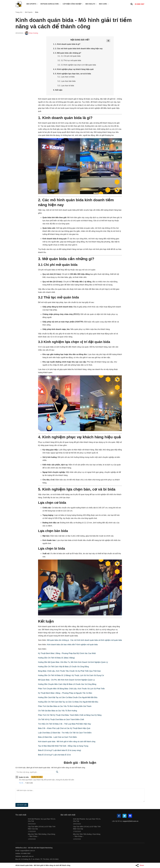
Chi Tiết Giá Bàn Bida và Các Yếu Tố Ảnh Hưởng (57, 711)
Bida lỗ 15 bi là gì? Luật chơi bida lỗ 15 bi (54, 755)
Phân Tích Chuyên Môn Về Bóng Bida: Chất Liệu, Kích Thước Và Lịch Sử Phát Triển (71, 689)
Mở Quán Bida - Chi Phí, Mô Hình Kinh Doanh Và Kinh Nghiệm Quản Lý (66, 680)
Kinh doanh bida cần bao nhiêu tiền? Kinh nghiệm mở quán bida (72, 644)
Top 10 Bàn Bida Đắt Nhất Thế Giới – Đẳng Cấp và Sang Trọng (63, 746)
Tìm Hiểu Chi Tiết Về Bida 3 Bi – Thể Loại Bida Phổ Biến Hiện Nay (64, 724)
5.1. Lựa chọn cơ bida (66, 77)
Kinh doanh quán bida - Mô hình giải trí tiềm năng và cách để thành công (67, 741)
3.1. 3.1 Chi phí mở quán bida (69, 56)
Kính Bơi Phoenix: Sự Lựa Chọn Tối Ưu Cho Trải (42, 820)
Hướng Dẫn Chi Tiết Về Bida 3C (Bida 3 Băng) (56, 658)
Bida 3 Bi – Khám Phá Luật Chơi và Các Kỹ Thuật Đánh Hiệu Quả (64, 728)
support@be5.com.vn (130, 821)
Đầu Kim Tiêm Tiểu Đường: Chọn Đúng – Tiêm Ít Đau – (41, 835)
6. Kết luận (58, 90)
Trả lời (21, 783)
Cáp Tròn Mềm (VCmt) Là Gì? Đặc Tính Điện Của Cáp (42, 828)
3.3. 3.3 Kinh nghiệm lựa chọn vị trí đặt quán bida (77, 65)
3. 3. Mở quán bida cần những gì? (67, 53)
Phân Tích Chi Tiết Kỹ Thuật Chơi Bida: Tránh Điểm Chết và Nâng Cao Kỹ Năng (70, 715)
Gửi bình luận (22, 805)
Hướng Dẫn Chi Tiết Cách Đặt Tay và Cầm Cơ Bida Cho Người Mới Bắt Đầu (68, 702)
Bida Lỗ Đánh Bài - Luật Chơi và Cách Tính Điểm (57, 737)
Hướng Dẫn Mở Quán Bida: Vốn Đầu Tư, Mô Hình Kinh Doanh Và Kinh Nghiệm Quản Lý (73, 662)
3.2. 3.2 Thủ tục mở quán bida (70, 60)
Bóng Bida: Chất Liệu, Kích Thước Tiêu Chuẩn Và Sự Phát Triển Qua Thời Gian (69, 671)
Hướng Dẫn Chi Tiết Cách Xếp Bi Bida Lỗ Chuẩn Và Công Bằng (63, 666)
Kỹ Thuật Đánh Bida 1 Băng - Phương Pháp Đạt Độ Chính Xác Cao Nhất (67, 653)
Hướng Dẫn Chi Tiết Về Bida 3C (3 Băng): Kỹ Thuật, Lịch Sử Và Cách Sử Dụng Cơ (71, 675)
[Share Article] (140, 865)
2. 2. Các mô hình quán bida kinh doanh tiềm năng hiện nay (78, 48)
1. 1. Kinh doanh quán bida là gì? (67, 44)
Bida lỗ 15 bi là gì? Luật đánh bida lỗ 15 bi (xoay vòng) (60, 750)
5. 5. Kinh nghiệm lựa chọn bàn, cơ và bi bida (72, 74)
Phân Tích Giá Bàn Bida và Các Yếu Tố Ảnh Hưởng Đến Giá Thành (65, 706)
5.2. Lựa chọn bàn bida (67, 81)
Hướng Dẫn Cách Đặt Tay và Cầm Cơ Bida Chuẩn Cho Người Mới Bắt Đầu (68, 697)
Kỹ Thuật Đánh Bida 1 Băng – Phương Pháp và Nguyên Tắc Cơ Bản (65, 693)
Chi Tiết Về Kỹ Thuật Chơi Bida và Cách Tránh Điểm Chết (61, 719)
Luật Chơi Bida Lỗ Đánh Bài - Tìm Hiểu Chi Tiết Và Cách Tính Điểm (65, 733)
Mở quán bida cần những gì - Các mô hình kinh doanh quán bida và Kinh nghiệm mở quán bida (84, 640)
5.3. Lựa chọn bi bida (66, 85)
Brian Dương (34, 33)
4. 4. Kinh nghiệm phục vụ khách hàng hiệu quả (74, 69)
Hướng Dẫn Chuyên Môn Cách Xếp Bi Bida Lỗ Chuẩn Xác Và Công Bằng (67, 684)
